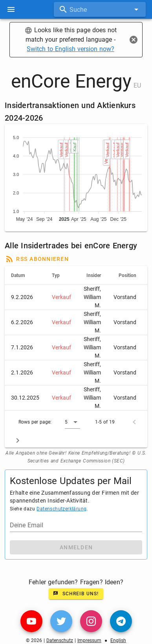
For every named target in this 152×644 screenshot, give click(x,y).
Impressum (89, 640)
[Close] (134, 40)
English (118, 640)
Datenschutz (60, 640)
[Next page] (18, 440)
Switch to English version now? (71, 49)
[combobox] (100, 9)
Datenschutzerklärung (61, 509)
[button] (72, 422)
